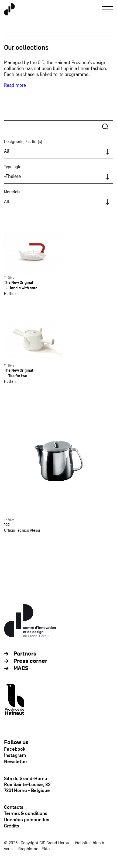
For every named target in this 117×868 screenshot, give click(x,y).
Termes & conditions (26, 813)
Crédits (12, 826)
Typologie (13, 167)
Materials (12, 192)
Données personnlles (27, 820)
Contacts (14, 807)
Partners (25, 654)
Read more (15, 85)
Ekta (46, 849)
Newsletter (16, 761)
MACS (21, 668)
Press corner (30, 661)
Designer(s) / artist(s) (23, 142)
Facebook (15, 749)
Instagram (15, 755)
